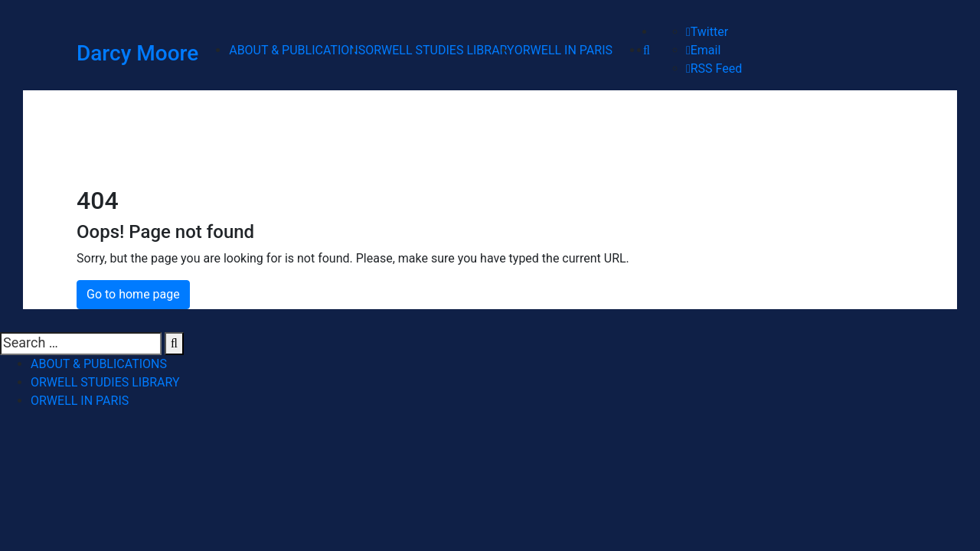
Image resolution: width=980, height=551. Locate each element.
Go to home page (133, 294)
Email (703, 50)
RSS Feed (714, 68)
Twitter (707, 32)
